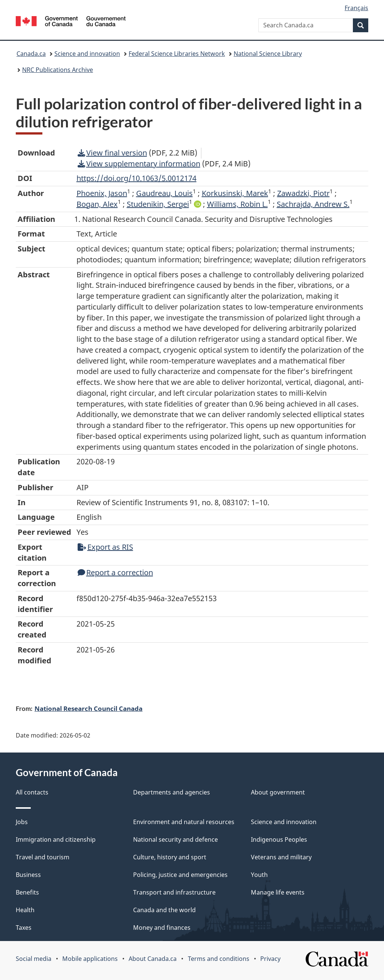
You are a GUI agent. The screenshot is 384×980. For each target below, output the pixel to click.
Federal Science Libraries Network (177, 54)
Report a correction (115, 572)
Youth (259, 875)
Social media (34, 959)
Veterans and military (281, 857)
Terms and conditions (219, 959)
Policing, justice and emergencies (180, 875)
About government (278, 792)
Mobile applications (90, 959)
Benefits (27, 892)
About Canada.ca (153, 959)
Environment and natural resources (184, 822)
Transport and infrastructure (174, 892)
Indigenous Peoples (279, 839)
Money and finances (162, 928)
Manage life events (278, 892)
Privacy (270, 959)
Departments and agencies (172, 792)
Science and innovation (87, 54)
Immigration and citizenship (56, 839)
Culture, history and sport (170, 857)
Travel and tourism (43, 857)
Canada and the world (164, 910)
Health (25, 910)
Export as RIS (105, 547)
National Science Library (268, 54)
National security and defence (175, 839)
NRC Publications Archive (58, 70)
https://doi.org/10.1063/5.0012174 (136, 178)
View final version (112, 153)
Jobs (22, 822)
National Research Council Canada (88, 708)
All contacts (32, 792)
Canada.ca (31, 54)
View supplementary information (139, 164)
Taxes (24, 928)
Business (28, 875)
